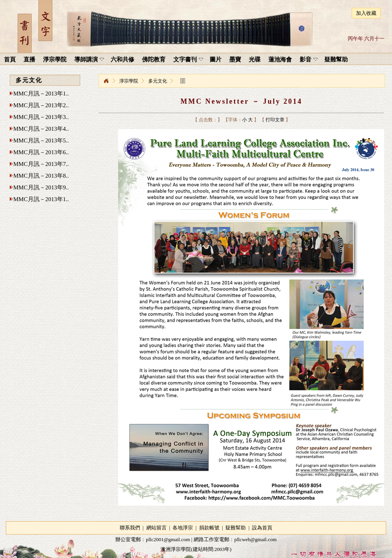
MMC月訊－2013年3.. (41, 117)
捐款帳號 (209, 528)
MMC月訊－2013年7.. (41, 164)
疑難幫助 (236, 528)
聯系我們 (130, 528)
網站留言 (156, 528)
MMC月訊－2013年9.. (41, 187)
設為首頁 (262, 528)
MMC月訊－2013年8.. (41, 176)
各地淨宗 (183, 528)
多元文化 (158, 81)
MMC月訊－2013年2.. (41, 105)
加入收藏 (366, 13)
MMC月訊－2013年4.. (41, 129)
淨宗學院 (106, 81)
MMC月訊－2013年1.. (41, 94)
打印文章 (275, 120)
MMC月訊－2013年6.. (41, 152)
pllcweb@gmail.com (255, 539)
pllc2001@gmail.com (168, 539)
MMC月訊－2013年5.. (41, 140)
